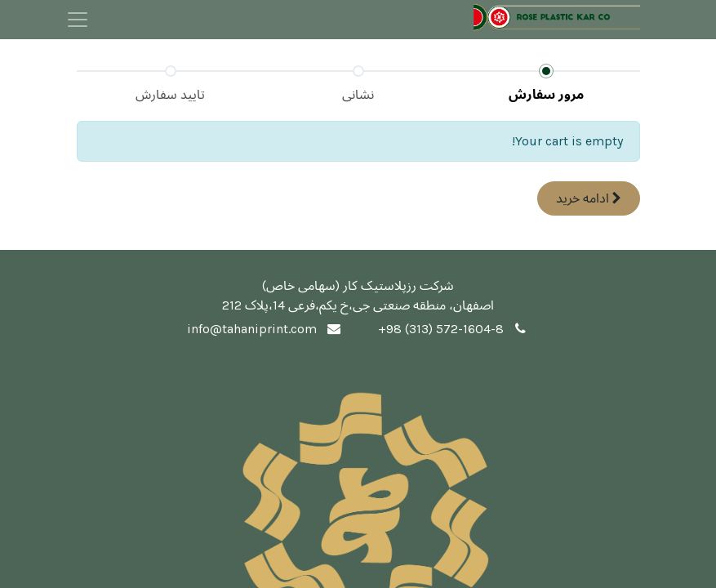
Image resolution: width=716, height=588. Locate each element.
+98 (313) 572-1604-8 (441, 329)
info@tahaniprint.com (252, 329)
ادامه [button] (589, 198)
